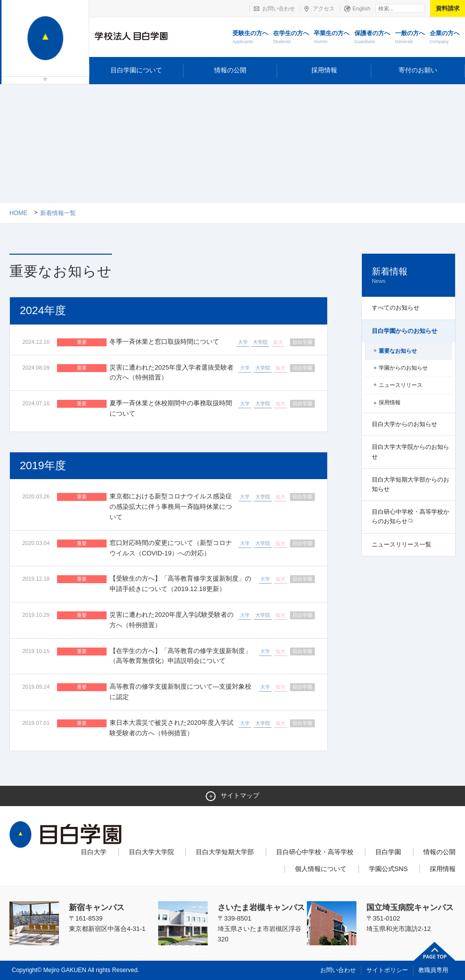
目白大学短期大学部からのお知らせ (410, 484)
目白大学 (94, 852)
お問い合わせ (279, 8)
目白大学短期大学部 (225, 852)
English (361, 8)
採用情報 (324, 70)
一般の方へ (410, 38)
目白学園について (136, 70)
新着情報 (408, 276)
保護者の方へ (372, 38)
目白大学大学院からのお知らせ (410, 452)
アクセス (324, 8)
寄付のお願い (418, 70)
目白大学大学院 (151, 852)
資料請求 (448, 8)
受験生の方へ (250, 38)
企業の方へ (445, 38)
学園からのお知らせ (403, 368)
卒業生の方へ (332, 38)
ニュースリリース (401, 385)
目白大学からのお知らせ (405, 424)
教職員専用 (433, 970)
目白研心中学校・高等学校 (315, 852)
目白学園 (388, 852)
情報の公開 (230, 70)
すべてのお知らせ (396, 308)
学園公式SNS (388, 869)
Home (18, 213)
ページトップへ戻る (435, 951)
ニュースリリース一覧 (402, 544)
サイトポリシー (387, 970)
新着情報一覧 (58, 213)
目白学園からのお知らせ (405, 331)
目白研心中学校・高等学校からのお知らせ (410, 517)
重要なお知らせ (398, 351)
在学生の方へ (291, 38)
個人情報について (321, 869)
